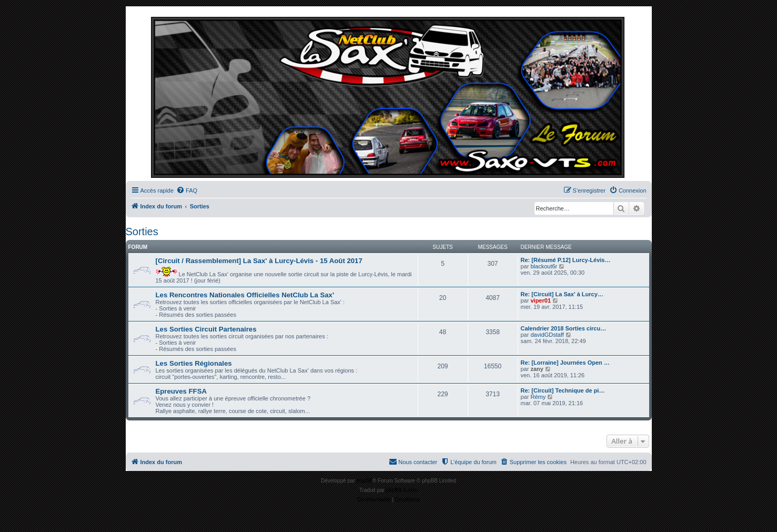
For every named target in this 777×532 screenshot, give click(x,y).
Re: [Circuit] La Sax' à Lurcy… (562, 294)
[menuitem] (187, 190)
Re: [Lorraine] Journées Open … (565, 363)
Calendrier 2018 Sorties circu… (564, 328)
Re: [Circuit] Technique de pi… (563, 390)
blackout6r (544, 266)
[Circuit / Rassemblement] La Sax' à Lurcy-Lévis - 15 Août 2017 (259, 261)
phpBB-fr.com (402, 490)
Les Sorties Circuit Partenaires (206, 329)
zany (537, 369)
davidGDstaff (547, 335)
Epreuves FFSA (181, 391)
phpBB (365, 481)
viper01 (541, 300)
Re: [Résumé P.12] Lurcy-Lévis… (566, 260)
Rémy (538, 397)
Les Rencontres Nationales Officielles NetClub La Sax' (245, 295)
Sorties (142, 232)
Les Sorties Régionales (194, 363)
